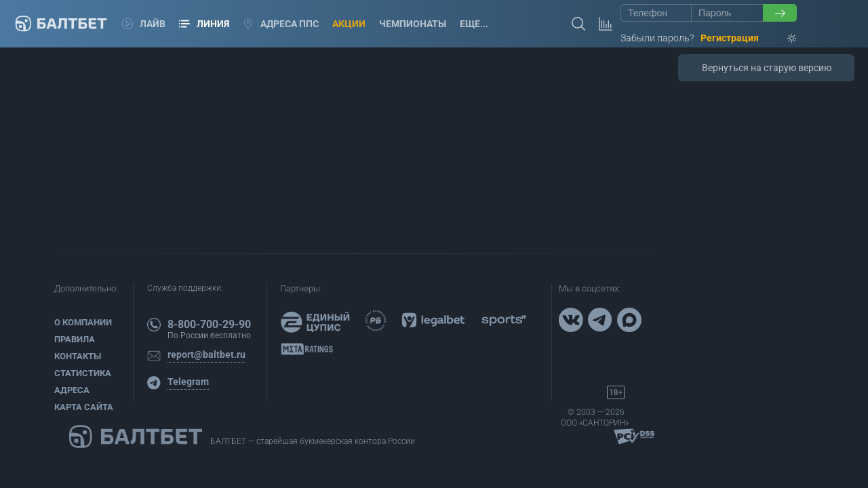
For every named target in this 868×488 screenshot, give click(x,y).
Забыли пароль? (657, 38)
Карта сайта (84, 407)
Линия (204, 24)
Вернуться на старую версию (767, 68)
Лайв (144, 24)
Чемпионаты (413, 24)
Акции (349, 24)
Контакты (78, 356)
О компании (83, 322)
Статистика (83, 373)
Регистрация (730, 38)
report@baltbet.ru (206, 354)
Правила (75, 339)
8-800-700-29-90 (209, 324)
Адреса (72, 390)
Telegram (188, 382)
